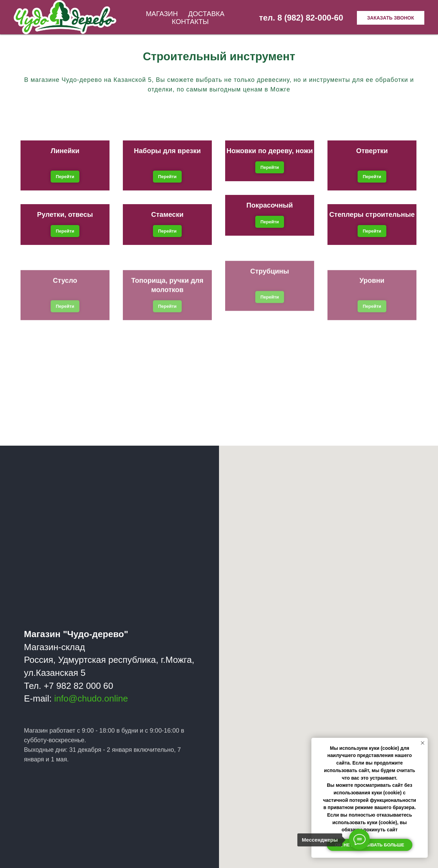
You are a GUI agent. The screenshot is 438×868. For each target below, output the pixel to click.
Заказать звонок (391, 18)
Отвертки (372, 151)
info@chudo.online (91, 698)
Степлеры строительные (372, 214)
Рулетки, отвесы (65, 214)
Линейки (65, 151)
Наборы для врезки (167, 151)
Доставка (206, 14)
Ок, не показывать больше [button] (370, 845)
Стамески (167, 214)
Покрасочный (270, 205)
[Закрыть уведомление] (423, 743)
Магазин (162, 14)
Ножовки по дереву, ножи (270, 151)
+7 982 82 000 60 (79, 685)
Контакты (190, 22)
